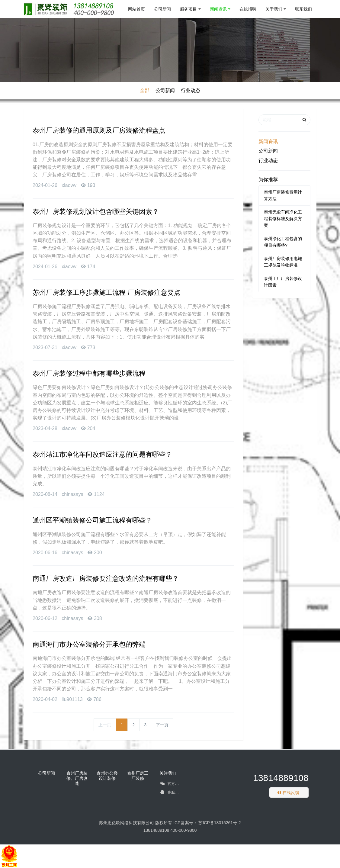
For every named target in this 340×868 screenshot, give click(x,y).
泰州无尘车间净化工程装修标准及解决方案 (283, 219)
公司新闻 (165, 90)
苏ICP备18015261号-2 (219, 823)
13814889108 (281, 778)
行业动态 (191, 90)
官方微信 (171, 785)
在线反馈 (288, 792)
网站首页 (136, 9)
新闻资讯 (268, 141)
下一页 (162, 725)
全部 (145, 90)
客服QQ (170, 793)
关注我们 (168, 773)
